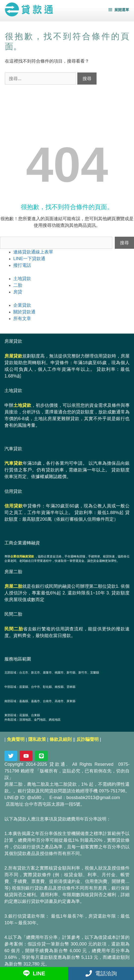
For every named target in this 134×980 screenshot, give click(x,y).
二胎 (18, 285)
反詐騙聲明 (87, 739)
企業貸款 (22, 305)
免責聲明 (16, 739)
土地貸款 (22, 279)
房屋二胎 (13, 586)
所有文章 (22, 319)
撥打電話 (22, 265)
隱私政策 (37, 739)
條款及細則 (61, 739)
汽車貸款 (14, 463)
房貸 (18, 292)
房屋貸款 (13, 356)
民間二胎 (14, 629)
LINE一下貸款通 (29, 259)
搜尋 (124, 243)
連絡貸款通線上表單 (33, 252)
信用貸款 (14, 506)
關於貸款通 (24, 312)
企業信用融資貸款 (22, 556)
